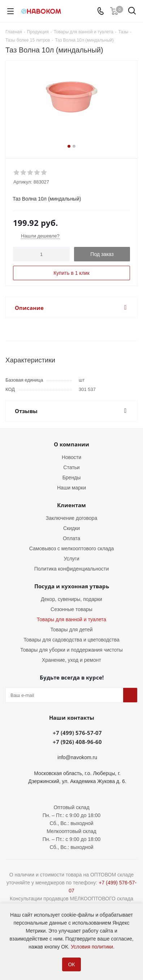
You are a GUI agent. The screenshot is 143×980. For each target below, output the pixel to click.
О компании (71, 444)
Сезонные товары (71, 609)
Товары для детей (71, 630)
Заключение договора (71, 518)
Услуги (71, 559)
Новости (71, 457)
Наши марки (71, 488)
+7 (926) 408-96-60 (77, 742)
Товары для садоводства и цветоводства (71, 640)
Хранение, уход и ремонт (71, 660)
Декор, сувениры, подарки (71, 599)
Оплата (71, 538)
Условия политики (92, 947)
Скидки (71, 528)
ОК (71, 964)
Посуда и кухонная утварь (72, 586)
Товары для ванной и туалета (71, 619)
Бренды (72, 478)
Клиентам (71, 505)
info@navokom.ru (77, 757)
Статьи (71, 467)
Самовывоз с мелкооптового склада (71, 548)
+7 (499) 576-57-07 (77, 733)
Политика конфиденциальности (72, 569)
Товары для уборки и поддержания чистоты (71, 650)
